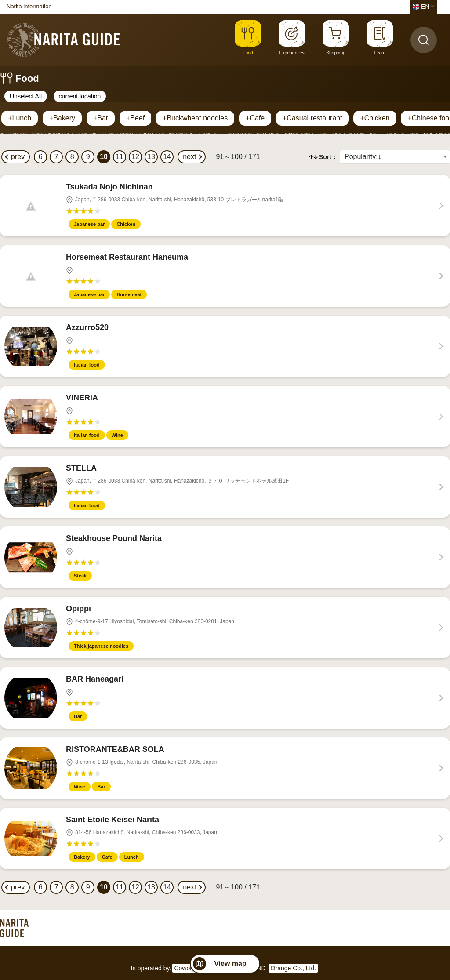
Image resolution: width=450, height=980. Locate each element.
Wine (117, 435)
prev (18, 157)
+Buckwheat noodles (195, 118)
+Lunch (20, 118)
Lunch (132, 857)
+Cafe (255, 118)
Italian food (87, 365)
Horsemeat (129, 294)
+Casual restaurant (312, 118)
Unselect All (26, 96)
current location (80, 96)
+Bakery (62, 118)
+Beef (135, 118)
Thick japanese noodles (101, 646)
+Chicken (375, 118)
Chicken (126, 224)
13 (151, 157)
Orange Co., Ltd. (294, 968)
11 (120, 157)
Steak (80, 576)
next (189, 157)
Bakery (82, 857)
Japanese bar (89, 224)
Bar (78, 716)
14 (167, 157)
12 (135, 157)
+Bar (101, 118)
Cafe (107, 857)
